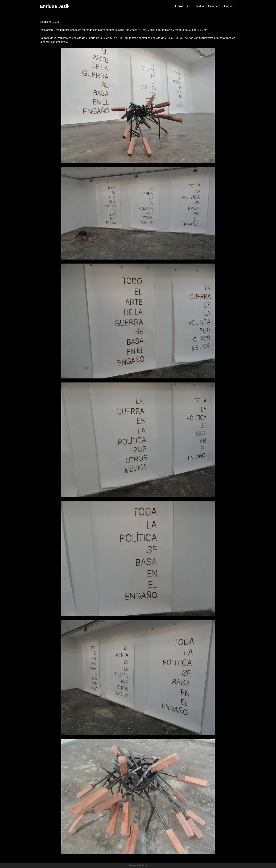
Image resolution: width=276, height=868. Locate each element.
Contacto (214, 6)
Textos (200, 6)
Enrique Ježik (55, 6)
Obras (179, 6)
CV (189, 6)
